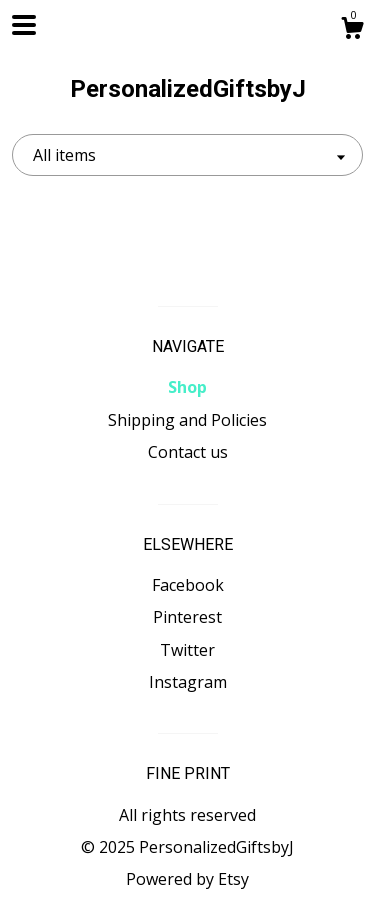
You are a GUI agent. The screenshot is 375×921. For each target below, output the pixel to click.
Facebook (188, 585)
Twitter (187, 650)
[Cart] (352, 30)
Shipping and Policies (187, 420)
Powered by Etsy (187, 879)
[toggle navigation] (24, 25)
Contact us (188, 452)
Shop (187, 387)
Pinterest (187, 617)
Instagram (188, 682)
